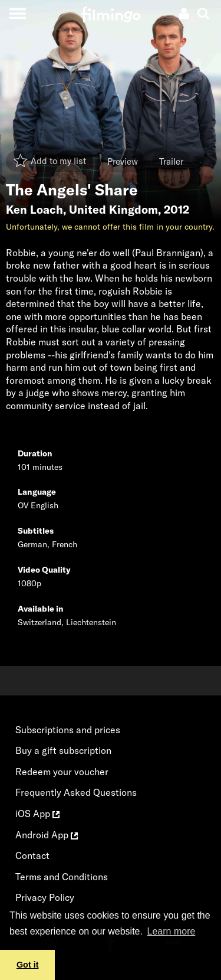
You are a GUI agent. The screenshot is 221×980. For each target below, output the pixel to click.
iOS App (37, 814)
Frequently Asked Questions (76, 792)
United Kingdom (113, 210)
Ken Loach (34, 210)
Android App (47, 835)
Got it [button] (28, 965)
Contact (32, 855)
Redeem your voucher (62, 772)
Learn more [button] (171, 931)
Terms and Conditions (62, 877)
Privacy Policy (45, 897)
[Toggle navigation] (17, 13)
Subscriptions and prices (68, 730)
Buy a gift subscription (63, 750)
